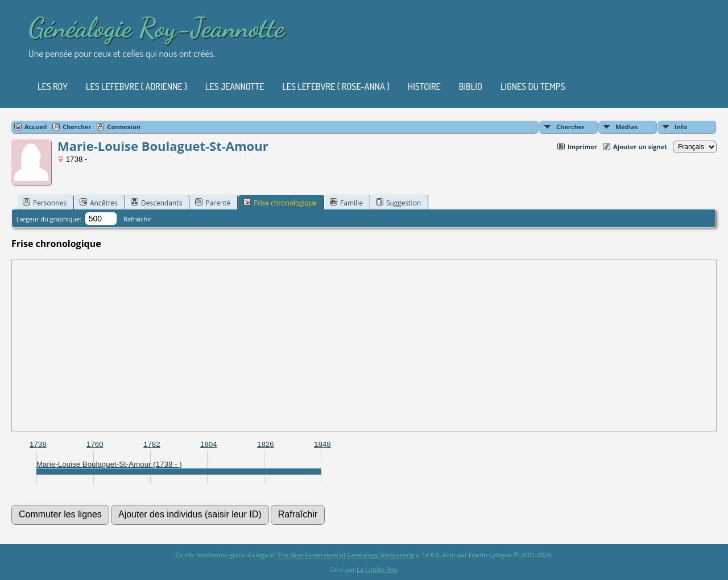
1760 (95, 444)
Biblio (471, 87)
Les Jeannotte (235, 87)
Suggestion (398, 203)
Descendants (156, 203)
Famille (346, 203)
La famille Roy (377, 569)
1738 (38, 444)
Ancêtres (99, 203)
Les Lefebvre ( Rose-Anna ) (336, 87)
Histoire (424, 87)
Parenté (213, 203)
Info (681, 127)
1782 (152, 444)
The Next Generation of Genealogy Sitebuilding (346, 555)
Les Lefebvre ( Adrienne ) (136, 87)
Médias (626, 127)
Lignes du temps (533, 87)
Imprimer (582, 147)
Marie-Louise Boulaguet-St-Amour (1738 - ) (109, 464)
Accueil (36, 127)
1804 (209, 444)
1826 (266, 444)
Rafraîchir (137, 219)
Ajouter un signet (640, 147)
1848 (322, 444)
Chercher (570, 127)
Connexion (124, 127)
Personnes (45, 203)
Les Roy (53, 87)
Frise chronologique (280, 203)
